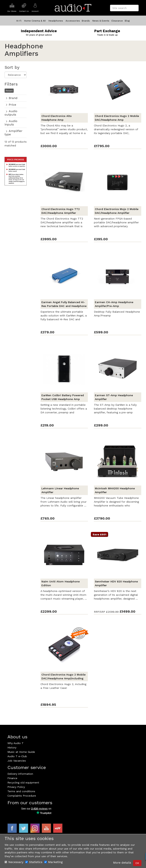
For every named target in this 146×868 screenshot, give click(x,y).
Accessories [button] (73, 21)
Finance (12, 778)
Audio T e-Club (17, 756)
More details (122, 863)
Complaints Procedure (22, 796)
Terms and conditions (21, 791)
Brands (86, 21)
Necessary (14, 862)
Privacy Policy (16, 787)
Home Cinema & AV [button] (35, 21)
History (12, 747)
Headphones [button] (56, 21)
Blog (127, 21)
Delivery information (20, 774)
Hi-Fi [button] (19, 21)
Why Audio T (15, 743)
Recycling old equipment (23, 783)
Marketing (54, 862)
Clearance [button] (117, 21)
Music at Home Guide (21, 752)
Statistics (34, 862)
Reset (9, 91)
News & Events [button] (101, 21)
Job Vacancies (17, 761)
